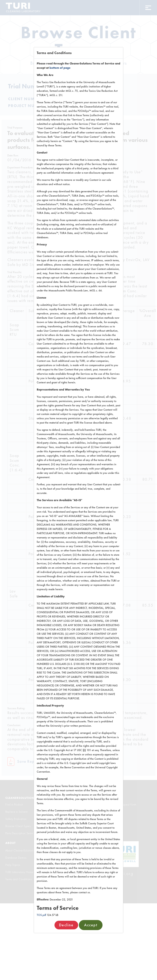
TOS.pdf (41, 915)
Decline (66, 925)
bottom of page (60, 68)
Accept (91, 925)
